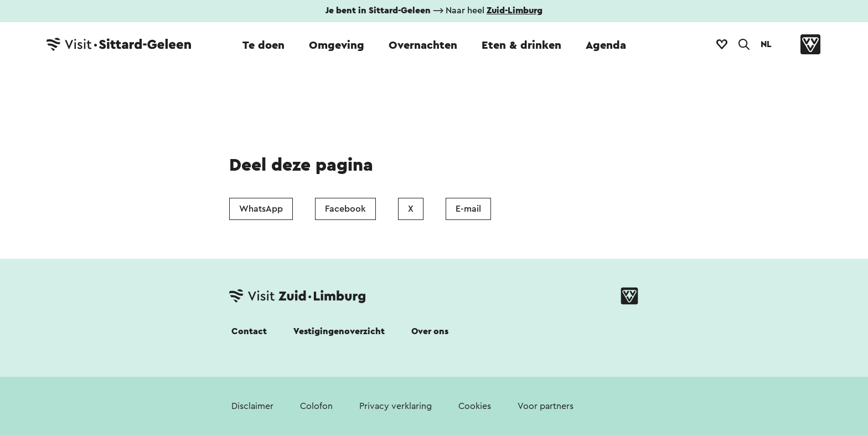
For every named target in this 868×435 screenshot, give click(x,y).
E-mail (468, 209)
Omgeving (337, 45)
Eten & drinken (521, 45)
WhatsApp (261, 209)
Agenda (606, 45)
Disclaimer (252, 406)
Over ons (430, 331)
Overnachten (423, 45)
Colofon (316, 406)
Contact (249, 331)
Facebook (345, 209)
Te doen (263, 45)
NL (766, 44)
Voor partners (546, 406)
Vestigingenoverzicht (339, 331)
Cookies (475, 406)
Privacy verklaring (396, 406)
